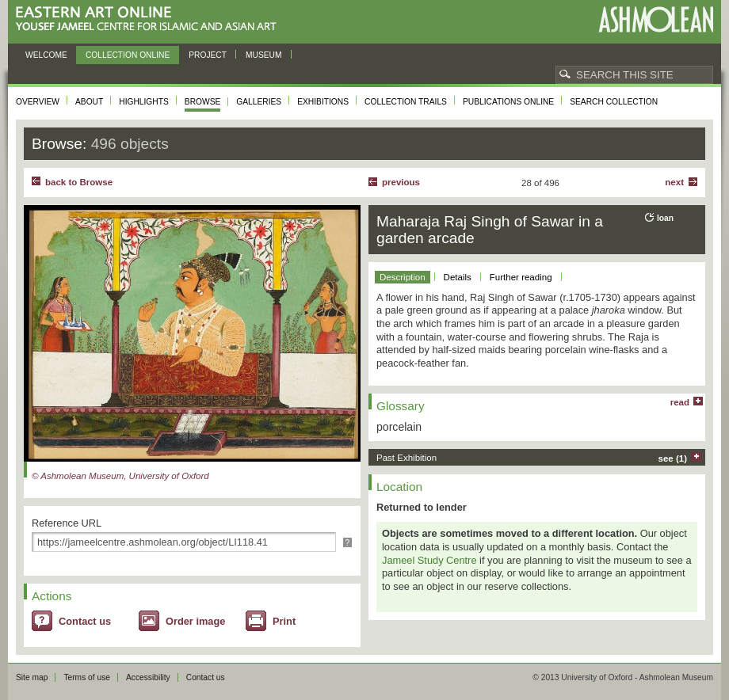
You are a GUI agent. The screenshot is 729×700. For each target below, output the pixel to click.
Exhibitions (323, 102)
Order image (195, 621)
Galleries (259, 102)
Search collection (614, 102)
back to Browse (79, 182)
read (680, 402)
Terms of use (87, 677)
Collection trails (406, 102)
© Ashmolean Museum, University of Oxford (120, 476)
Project (208, 55)
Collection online (128, 55)
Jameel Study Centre (429, 560)
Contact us (85, 621)
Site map (32, 677)
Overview (38, 102)
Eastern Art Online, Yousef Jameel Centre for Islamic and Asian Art (150, 19)
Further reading (521, 277)
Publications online (508, 102)
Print (284, 621)
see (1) (673, 458)
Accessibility (148, 677)
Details (458, 277)
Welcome (46, 55)
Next (674, 182)
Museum (264, 55)
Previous (401, 182)
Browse (203, 102)
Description (403, 277)
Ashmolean (656, 19)
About (89, 102)
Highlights (144, 102)
